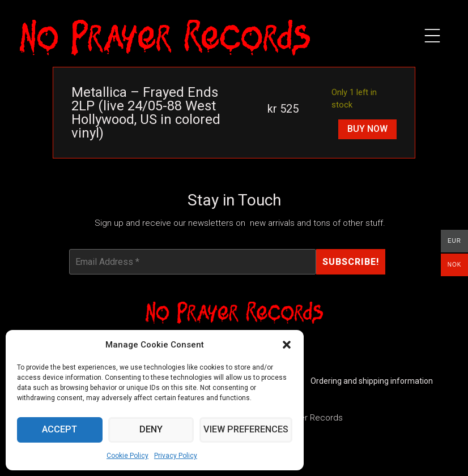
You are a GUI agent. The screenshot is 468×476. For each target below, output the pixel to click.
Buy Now (367, 129)
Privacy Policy (176, 456)
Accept (60, 430)
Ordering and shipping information (372, 381)
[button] (287, 345)
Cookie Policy (127, 456)
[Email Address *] (193, 262)
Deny (152, 430)
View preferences (247, 430)
